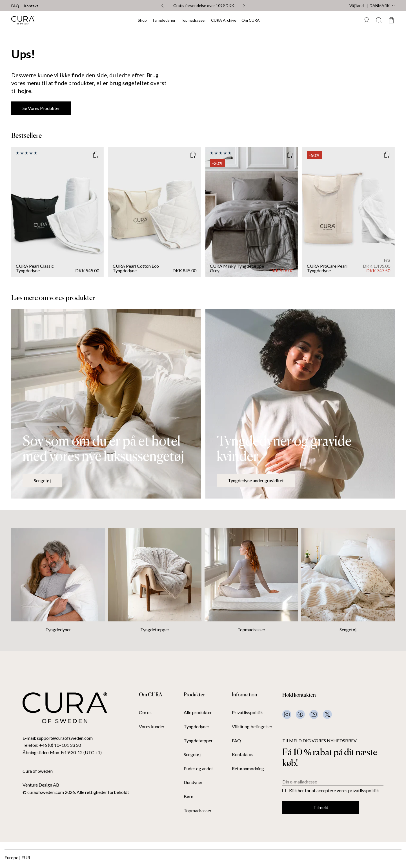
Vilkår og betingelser (252, 727)
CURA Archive (224, 20)
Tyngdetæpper (155, 629)
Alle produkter (198, 712)
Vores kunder (152, 727)
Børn (188, 796)
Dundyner (193, 782)
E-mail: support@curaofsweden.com (58, 738)
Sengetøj (42, 480)
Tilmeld (321, 807)
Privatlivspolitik (247, 712)
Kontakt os (243, 754)
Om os (145, 712)
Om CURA (251, 20)
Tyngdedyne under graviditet (256, 480)
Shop (142, 20)
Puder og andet (198, 769)
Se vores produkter (41, 108)
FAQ (15, 6)
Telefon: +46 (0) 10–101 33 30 (52, 745)
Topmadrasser (193, 20)
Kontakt (31, 6)
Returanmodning (248, 769)
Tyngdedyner (164, 20)
